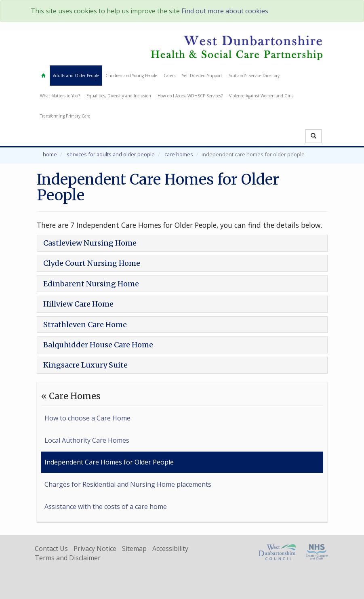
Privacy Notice (95, 549)
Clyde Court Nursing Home (92, 263)
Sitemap (134, 549)
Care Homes (179, 154)
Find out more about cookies (225, 11)
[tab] (182, 243)
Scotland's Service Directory (254, 76)
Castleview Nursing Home (90, 243)
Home (50, 154)
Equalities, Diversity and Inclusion (119, 96)
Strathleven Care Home (85, 325)
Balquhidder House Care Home (98, 345)
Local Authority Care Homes (87, 440)
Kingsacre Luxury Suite (85, 365)
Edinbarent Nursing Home (91, 284)
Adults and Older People (76, 76)
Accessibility (170, 549)
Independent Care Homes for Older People (109, 462)
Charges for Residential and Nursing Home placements (128, 484)
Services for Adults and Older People (111, 154)
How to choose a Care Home (87, 418)
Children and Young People (131, 76)
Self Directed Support (202, 76)
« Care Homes (71, 396)
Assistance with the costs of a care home (106, 507)
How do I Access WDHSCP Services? (190, 96)
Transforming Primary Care (65, 116)
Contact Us (51, 549)
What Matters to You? (60, 96)
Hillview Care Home (78, 304)
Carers (169, 76)
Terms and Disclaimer (68, 558)
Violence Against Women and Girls (261, 96)
